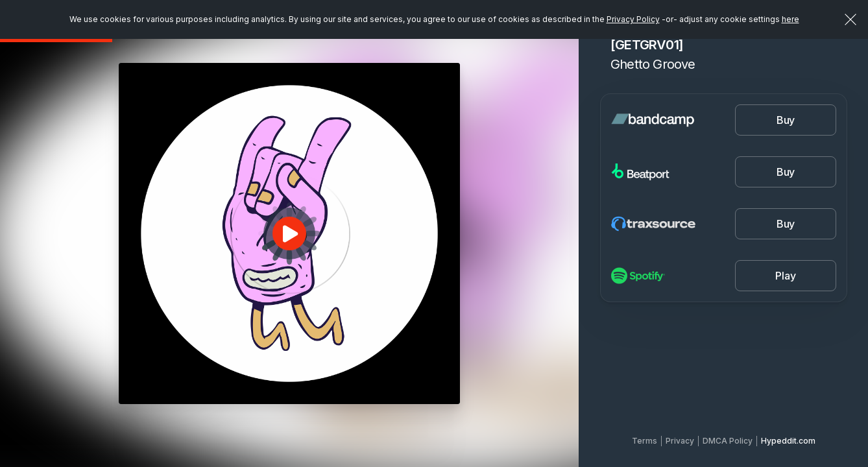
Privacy (680, 441)
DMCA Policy (728, 441)
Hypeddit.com (788, 441)
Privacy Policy (633, 19)
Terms (645, 441)
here (790, 19)
